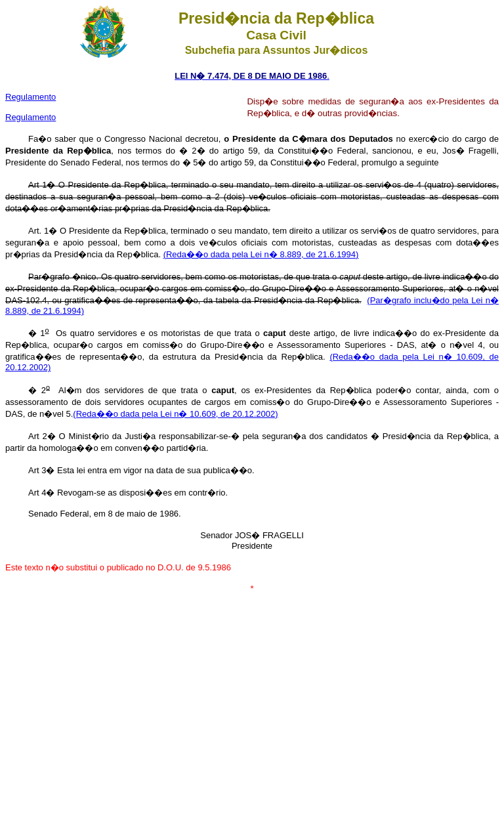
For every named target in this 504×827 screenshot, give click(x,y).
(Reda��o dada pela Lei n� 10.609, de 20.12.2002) (175, 414)
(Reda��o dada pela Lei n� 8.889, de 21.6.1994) (261, 254)
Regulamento (31, 117)
